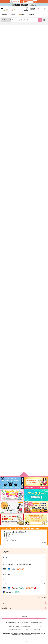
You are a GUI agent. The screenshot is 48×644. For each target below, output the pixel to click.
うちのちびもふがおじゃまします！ (24, 242)
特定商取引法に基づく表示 (15, 630)
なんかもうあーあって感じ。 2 (16, 533)
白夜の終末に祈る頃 (23, 94)
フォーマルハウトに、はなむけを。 (8, 340)
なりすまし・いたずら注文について (32, 630)
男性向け (22, 15)
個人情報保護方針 (27, 627)
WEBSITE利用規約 (12, 623)
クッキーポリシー (38, 627)
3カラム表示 (38, 63)
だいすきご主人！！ (39, 144)
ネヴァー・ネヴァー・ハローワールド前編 (40, 95)
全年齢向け (5, 15)
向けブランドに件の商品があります (24, 468)
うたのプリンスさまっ (13, 541)
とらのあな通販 (5, 27)
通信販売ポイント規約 (37, 623)
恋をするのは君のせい (24, 290)
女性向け (31, 15)
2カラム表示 (42, 63)
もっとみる (43, 543)
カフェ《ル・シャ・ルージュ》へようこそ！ (40, 438)
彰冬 (7, 539)
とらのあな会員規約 (24, 623)
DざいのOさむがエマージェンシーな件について (24, 145)
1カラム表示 (45, 63)
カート (8, 213)
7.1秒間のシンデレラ (23, 339)
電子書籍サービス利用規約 (13, 627)
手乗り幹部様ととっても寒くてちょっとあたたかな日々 (40, 194)
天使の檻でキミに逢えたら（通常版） (24, 389)
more (35, 635)
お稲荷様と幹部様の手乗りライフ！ (8, 95)
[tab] (7, 58)
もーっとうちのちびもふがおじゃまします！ (40, 291)
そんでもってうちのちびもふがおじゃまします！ (40, 243)
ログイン (38, 9)
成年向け (14, 15)
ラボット (9, 537)
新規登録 (31, 9)
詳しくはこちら (42, 598)
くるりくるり (10, 535)
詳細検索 (44, 20)
